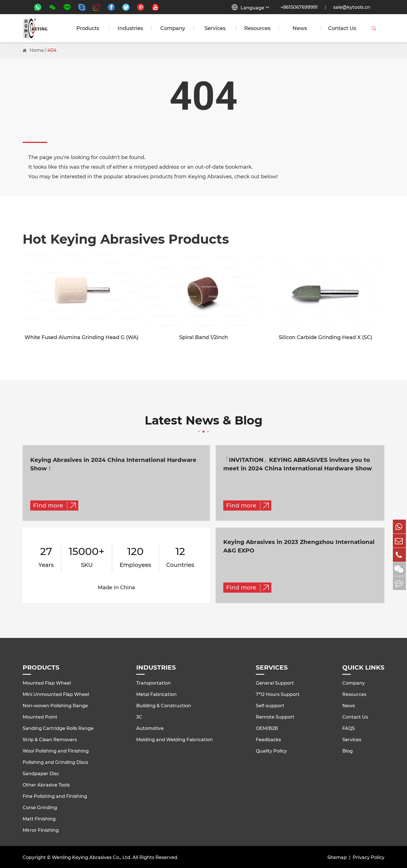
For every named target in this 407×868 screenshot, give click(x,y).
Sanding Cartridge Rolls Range (58, 728)
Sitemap (337, 857)
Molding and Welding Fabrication (175, 739)
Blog (348, 750)
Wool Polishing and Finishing (56, 750)
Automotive (150, 728)
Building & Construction (164, 705)
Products (88, 28)
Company (173, 28)
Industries (130, 28)
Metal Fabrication (156, 694)
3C (139, 716)
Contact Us (342, 28)
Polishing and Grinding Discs (55, 762)
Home (37, 50)
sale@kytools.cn (352, 7)
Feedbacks (268, 739)
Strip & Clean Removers (50, 739)
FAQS (348, 728)
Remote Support (275, 716)
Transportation (153, 682)
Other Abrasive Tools (46, 784)
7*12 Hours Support (278, 694)
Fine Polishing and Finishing (55, 796)
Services (215, 28)
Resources (257, 28)
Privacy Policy (369, 857)
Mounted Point (40, 716)
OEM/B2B (267, 728)
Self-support (270, 705)
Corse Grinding (40, 807)
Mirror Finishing (41, 830)
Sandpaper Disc (41, 773)
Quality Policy (271, 750)
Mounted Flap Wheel (47, 682)
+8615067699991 (299, 7)
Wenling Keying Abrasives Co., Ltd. (92, 857)
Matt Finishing (39, 818)
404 (52, 50)
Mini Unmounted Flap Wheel (56, 694)
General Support (275, 682)
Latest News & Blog (203, 424)
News (300, 28)
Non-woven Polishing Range (55, 705)
